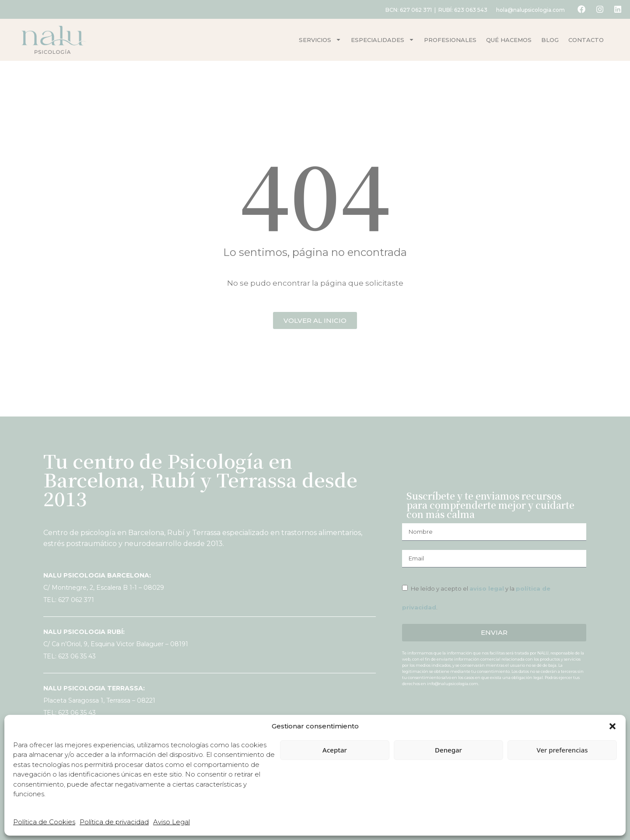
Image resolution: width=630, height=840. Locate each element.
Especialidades (383, 40)
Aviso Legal (171, 822)
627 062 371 (414, 10)
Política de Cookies (44, 822)
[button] (612, 726)
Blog (550, 40)
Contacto (586, 40)
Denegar (448, 750)
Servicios (320, 40)
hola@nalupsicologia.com (528, 10)
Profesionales (450, 40)
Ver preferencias (562, 750)
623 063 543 (469, 10)
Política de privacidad (114, 822)
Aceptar (335, 750)
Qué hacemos (509, 40)
